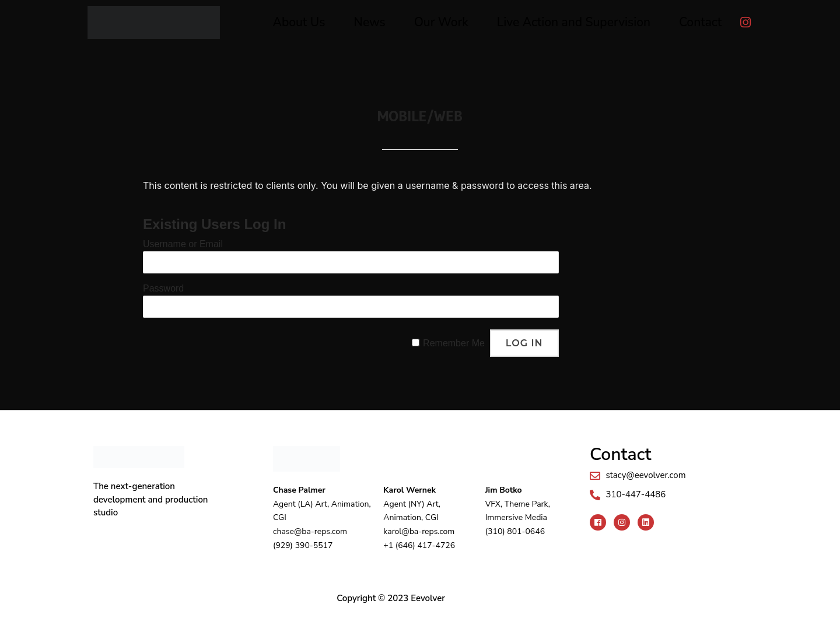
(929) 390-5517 (303, 545)
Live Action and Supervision (574, 22)
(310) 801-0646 (515, 531)
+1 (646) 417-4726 (419, 545)
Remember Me (454, 343)
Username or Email (183, 244)
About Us (299, 22)
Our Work (441, 22)
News (369, 22)
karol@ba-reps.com (419, 531)
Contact (700, 22)
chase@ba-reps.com (310, 531)
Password (163, 288)
